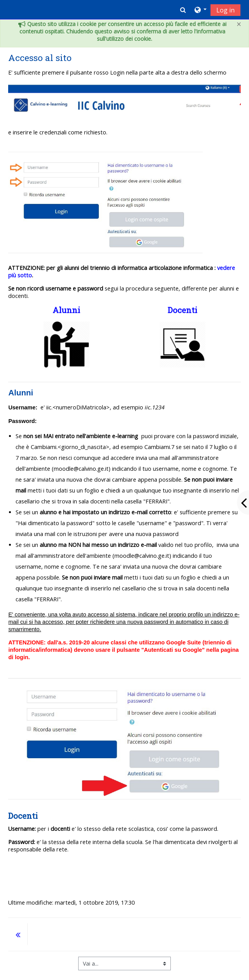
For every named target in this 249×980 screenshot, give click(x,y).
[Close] (239, 24)
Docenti (182, 310)
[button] (183, 10)
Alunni (66, 310)
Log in (225, 10)
